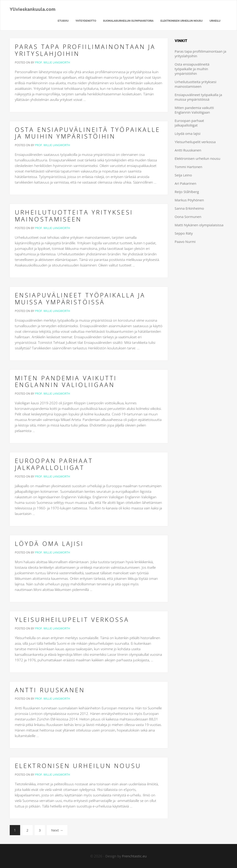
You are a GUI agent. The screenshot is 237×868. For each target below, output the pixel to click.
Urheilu (215, 21)
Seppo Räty (184, 233)
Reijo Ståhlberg (187, 192)
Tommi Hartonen (189, 167)
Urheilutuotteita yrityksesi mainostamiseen (74, 216)
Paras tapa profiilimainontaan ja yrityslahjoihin (85, 50)
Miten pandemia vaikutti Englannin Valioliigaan (66, 381)
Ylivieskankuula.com (33, 9)
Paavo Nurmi (185, 242)
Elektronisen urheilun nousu (181, 21)
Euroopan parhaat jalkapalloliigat (54, 464)
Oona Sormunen (188, 217)
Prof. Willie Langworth (52, 62)
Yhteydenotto (86, 21)
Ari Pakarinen (186, 183)
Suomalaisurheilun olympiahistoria (128, 21)
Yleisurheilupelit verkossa (72, 620)
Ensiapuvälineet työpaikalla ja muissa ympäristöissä (80, 299)
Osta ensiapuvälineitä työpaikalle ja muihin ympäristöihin (87, 133)
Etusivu (63, 21)
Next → (57, 830)
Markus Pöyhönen (189, 200)
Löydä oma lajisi (49, 544)
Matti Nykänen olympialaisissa (199, 225)
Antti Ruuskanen (50, 690)
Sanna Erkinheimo (189, 208)
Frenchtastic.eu (134, 856)
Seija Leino (183, 175)
